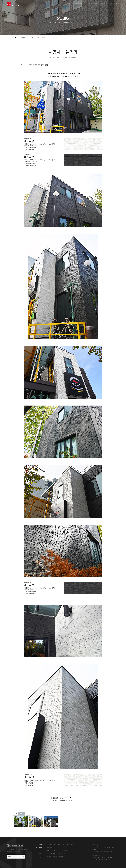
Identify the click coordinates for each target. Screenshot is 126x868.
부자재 (73, 845)
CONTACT (114, 4)
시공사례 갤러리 (51, 848)
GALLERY (88, 4)
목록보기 (22, 814)
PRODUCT (79, 4)
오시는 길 (67, 854)
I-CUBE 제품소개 (51, 854)
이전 (16, 814)
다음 (28, 814)
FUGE (68, 845)
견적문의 (49, 857)
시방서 (58, 851)
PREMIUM (57, 845)
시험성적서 (64, 851)
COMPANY (104, 4)
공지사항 (61, 857)
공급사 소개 (60, 854)
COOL (63, 845)
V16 (48, 845)
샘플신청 (55, 857)
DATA (96, 4)
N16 (51, 845)
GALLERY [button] (23, 38)
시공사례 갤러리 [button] (42, 38)
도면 (54, 851)
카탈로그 (49, 851)
